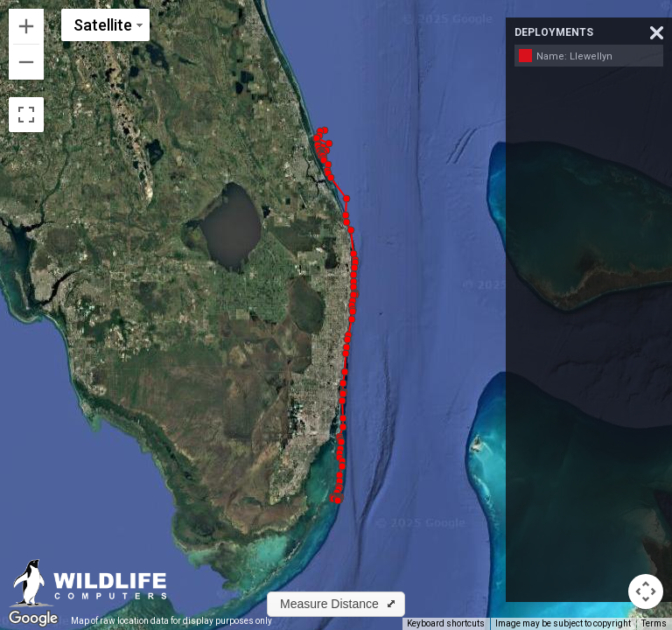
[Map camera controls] (646, 591)
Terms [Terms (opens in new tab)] (654, 623)
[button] (325, 130)
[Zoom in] (26, 26)
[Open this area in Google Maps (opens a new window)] (33, 619)
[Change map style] (105, 25)
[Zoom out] (26, 62)
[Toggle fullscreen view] (26, 115)
